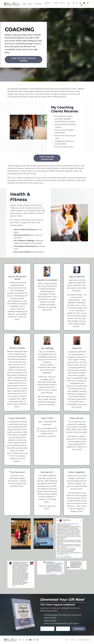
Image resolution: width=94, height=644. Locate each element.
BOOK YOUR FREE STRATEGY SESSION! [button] (23, 59)
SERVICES (47, 4)
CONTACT (63, 3)
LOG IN (69, 4)
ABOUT (30, 4)
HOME (24, 4)
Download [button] (79, 629)
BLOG (56, 3)
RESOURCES (38, 4)
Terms (67, 640)
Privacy (73, 640)
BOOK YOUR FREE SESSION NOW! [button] (47, 158)
